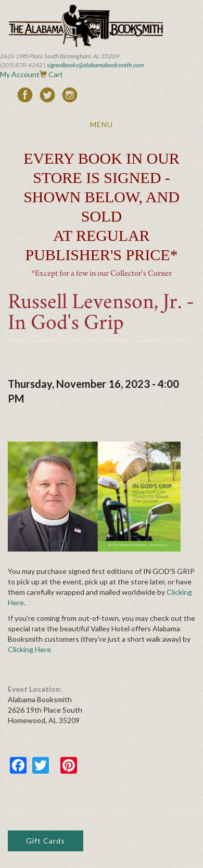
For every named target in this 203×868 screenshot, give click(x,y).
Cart (56, 74)
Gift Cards (46, 841)
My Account (20, 74)
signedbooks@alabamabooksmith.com (95, 65)
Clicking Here (29, 649)
